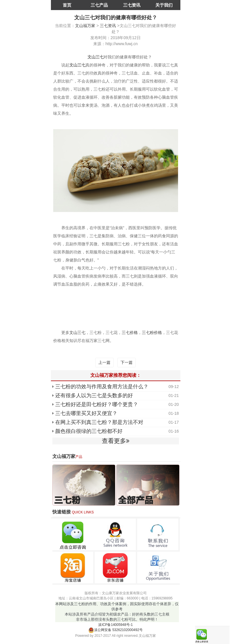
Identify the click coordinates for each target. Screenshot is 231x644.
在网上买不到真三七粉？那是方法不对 (99, 422)
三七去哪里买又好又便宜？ (86, 413)
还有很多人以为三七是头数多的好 (94, 395)
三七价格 (130, 332)
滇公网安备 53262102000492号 (115, 630)
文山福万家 (85, 26)
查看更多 (116, 441)
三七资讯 (132, 5)
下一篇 (127, 362)
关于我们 (164, 5)
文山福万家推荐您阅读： (116, 375)
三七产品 (99, 5)
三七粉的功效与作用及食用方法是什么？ (102, 387)
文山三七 (77, 332)
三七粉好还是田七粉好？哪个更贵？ (97, 404)
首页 (67, 5)
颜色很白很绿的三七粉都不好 (89, 431)
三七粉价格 (152, 332)
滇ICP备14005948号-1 (115, 625)
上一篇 (104, 362)
